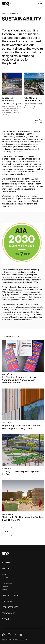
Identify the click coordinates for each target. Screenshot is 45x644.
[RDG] (10, 4)
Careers (5, 587)
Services (6, 568)
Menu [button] (40, 4)
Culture (5, 578)
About (4, 13)
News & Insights (10, 595)
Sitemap (6, 619)
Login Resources (10, 607)
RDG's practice (16, 290)
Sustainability (7, 584)
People (5, 590)
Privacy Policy (9, 613)
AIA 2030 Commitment (27, 277)
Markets (6, 563)
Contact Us (7, 601)
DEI (3, 581)
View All (8, 531)
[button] (36, 121)
